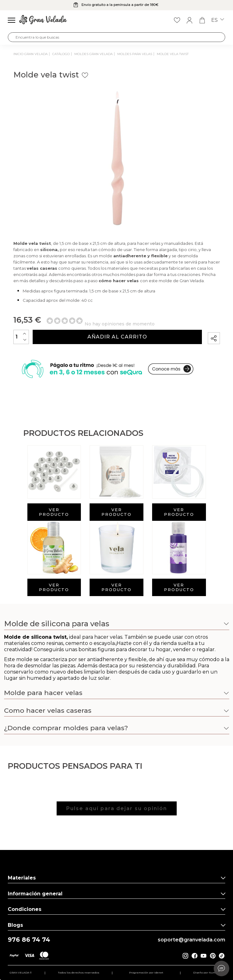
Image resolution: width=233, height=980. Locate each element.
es (218, 20)
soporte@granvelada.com (191, 940)
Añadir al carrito (117, 337)
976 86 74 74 (29, 940)
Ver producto (54, 512)
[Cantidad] (21, 337)
